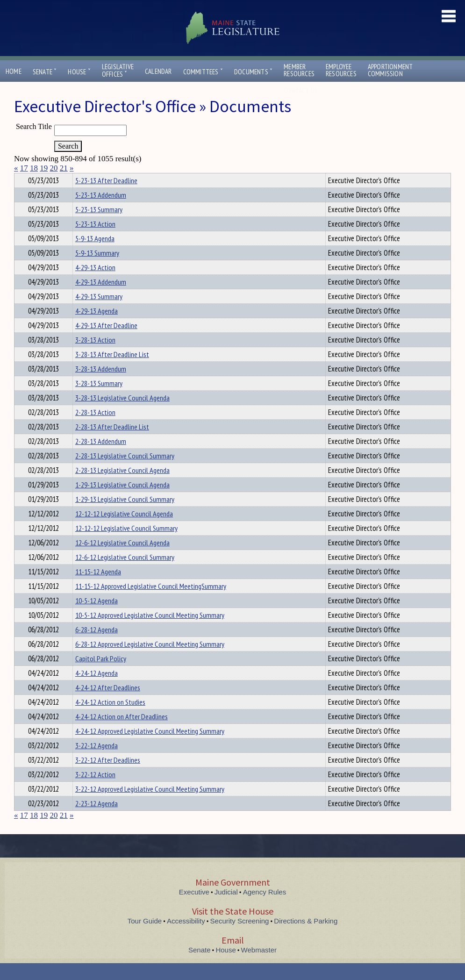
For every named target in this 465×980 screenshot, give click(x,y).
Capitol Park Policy (101, 675)
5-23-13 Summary (99, 226)
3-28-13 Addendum (101, 386)
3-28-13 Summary (99, 400)
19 (44, 168)
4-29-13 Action (95, 284)
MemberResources (299, 70)
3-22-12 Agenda (97, 762)
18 (34, 168)
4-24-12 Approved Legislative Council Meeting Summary (150, 748)
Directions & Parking (306, 938)
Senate (45, 72)
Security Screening (240, 938)
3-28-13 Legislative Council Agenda (122, 415)
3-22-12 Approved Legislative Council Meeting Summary (150, 806)
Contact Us (303, 90)
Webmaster (259, 967)
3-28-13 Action (95, 357)
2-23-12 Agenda (97, 820)
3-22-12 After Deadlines (108, 777)
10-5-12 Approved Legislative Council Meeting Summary (150, 632)
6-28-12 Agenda (97, 646)
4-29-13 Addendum (101, 299)
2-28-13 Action (95, 429)
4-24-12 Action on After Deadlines (122, 733)
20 (54, 168)
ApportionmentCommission (390, 70)
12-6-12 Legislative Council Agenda (122, 559)
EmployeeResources (341, 70)
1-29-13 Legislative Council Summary (125, 516)
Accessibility (186, 938)
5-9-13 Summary (97, 270)
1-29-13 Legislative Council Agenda (122, 501)
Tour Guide (145, 938)
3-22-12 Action (95, 791)
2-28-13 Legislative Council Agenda (122, 487)
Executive (194, 909)
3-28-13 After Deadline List (112, 371)
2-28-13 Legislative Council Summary (125, 472)
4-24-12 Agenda (97, 690)
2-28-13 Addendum (101, 458)
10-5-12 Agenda (97, 617)
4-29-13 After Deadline (106, 342)
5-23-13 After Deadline (106, 197)
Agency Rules (265, 909)
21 (64, 168)
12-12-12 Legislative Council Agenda (124, 530)
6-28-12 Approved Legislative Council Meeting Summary (150, 661)
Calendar (158, 71)
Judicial (226, 909)
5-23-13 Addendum (101, 212)
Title (22, 179)
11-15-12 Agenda (98, 588)
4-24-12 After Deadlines (108, 704)
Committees (203, 72)
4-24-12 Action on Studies (110, 719)
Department (89, 179)
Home (14, 71)
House (79, 72)
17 (24, 168)
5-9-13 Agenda (95, 255)
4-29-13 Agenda (97, 328)
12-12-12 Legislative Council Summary (126, 545)
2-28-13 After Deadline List (112, 444)
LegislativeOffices (118, 71)
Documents (253, 72)
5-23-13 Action (95, 241)
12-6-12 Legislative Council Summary (125, 574)
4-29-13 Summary (99, 313)
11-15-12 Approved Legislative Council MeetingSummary (151, 603)
